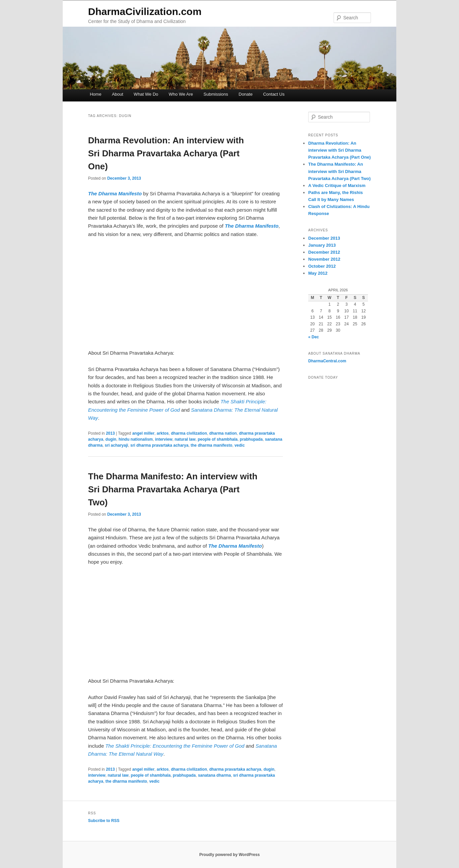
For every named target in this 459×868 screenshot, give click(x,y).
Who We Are (181, 94)
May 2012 (318, 273)
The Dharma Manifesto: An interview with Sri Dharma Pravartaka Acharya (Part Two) (173, 489)
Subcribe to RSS (104, 821)
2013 (110, 433)
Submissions (216, 94)
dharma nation (223, 433)
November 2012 (324, 259)
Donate (246, 94)
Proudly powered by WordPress (229, 855)
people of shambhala (218, 439)
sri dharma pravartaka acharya (159, 445)
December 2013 (324, 238)
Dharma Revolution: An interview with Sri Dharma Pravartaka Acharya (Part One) (166, 153)
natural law (185, 439)
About (117, 94)
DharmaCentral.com (327, 361)
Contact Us (274, 94)
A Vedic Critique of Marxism (337, 185)
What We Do (146, 94)
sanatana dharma (214, 775)
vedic (240, 445)
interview (164, 439)
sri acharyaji (116, 445)
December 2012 (324, 252)
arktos (163, 433)
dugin (111, 439)
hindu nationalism (136, 439)
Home (96, 94)
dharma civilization (189, 433)
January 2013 (322, 245)
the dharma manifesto (212, 445)
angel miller (143, 433)
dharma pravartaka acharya (235, 769)
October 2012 (322, 266)
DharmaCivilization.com (145, 11)
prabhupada (251, 439)
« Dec (314, 337)
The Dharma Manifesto (235, 546)
